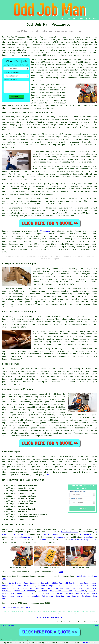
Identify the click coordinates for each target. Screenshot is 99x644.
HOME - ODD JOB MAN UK (49, 617)
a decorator (46, 540)
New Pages (11, 626)
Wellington (46, 231)
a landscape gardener (26, 537)
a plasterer (60, 537)
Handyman (92, 586)
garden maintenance (71, 420)
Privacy (95, 626)
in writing (7, 194)
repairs (20, 407)
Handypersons (22, 596)
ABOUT (75, 19)
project (34, 117)
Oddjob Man (57, 583)
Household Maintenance (42, 596)
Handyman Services (12, 586)
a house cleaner (69, 532)
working (43, 159)
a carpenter (86, 535)
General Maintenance (25, 591)
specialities (72, 139)
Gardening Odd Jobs (18, 583)
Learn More (85, 643)
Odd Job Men (78, 588)
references (23, 142)
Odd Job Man (71, 583)
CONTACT (82, 19)
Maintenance (29, 586)
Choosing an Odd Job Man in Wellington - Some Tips (28, 113)
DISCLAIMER (92, 19)
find (10, 457)
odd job (93, 62)
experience (29, 145)
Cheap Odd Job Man (23, 588)
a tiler (19, 540)
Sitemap (4, 626)
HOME (62, 19)
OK (94, 643)
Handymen (6, 588)
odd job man (33, 50)
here (47, 475)
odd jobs (33, 40)
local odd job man (62, 433)
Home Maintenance (87, 583)
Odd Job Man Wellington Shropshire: (20, 37)
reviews (14, 137)
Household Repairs (47, 586)
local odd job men (42, 472)
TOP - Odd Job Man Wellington (17, 607)
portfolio (76, 154)
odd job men (26, 244)
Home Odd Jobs (63, 596)
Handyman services (11, 231)
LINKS (68, 19)
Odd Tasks (81, 591)
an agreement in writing (65, 184)
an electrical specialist (84, 540)
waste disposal (52, 535)
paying (35, 208)
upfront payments (45, 174)
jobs (89, 117)
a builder (88, 537)
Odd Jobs (64, 586)
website (65, 162)
